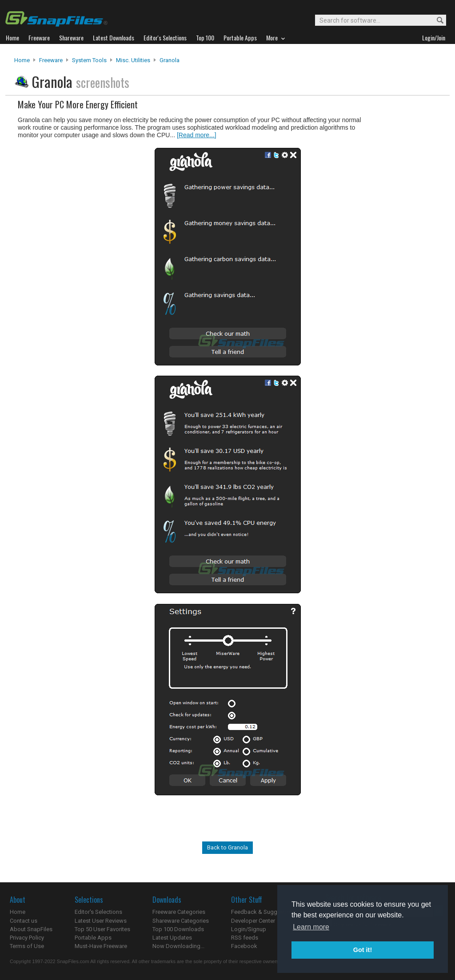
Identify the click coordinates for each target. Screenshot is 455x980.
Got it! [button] (363, 950)
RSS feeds (245, 938)
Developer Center (253, 921)
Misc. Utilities (133, 60)
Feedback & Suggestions (264, 912)
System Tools (89, 60)
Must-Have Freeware (101, 946)
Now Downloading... (178, 946)
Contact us (24, 921)
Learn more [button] (311, 927)
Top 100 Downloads (178, 929)
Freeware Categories (179, 912)
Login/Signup (249, 929)
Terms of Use (27, 946)
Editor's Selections (98, 912)
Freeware (51, 60)
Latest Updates (172, 938)
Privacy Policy (27, 938)
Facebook (244, 946)
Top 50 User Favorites (102, 929)
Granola (170, 60)
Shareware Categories (181, 921)
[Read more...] (197, 135)
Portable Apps (93, 938)
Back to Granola (227, 847)
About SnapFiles (31, 929)
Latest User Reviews (101, 921)
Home (22, 60)
